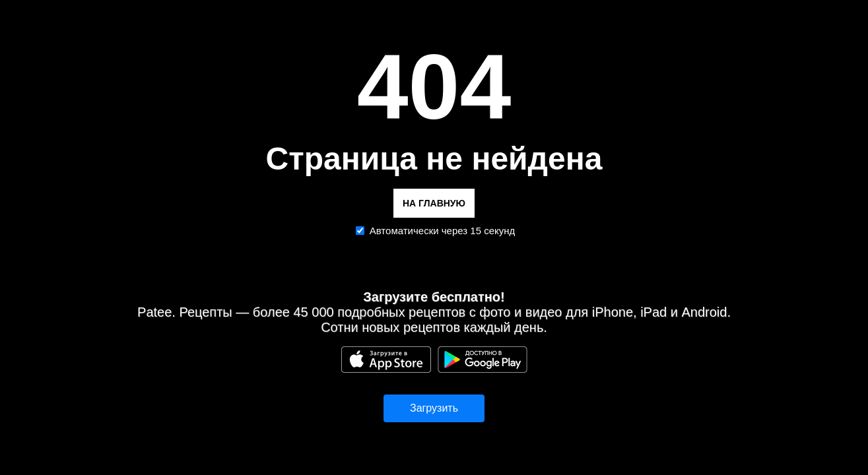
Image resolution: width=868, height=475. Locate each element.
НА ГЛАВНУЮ (434, 203)
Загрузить (434, 408)
